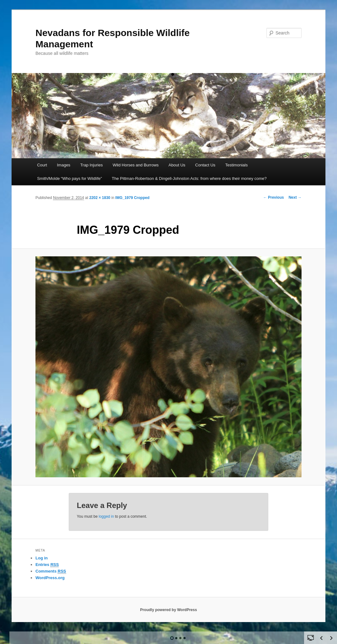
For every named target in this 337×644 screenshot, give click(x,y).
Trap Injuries (92, 165)
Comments (51, 571)
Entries (47, 565)
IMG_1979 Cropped (133, 198)
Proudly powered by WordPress (168, 610)
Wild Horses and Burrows (136, 165)
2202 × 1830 (100, 198)
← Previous (274, 197)
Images (64, 165)
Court (42, 165)
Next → (295, 197)
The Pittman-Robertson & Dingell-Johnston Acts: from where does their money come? (189, 178)
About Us (177, 165)
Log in (42, 558)
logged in (106, 516)
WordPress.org (50, 578)
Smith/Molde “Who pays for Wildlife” (70, 178)
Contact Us (205, 165)
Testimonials (237, 165)
